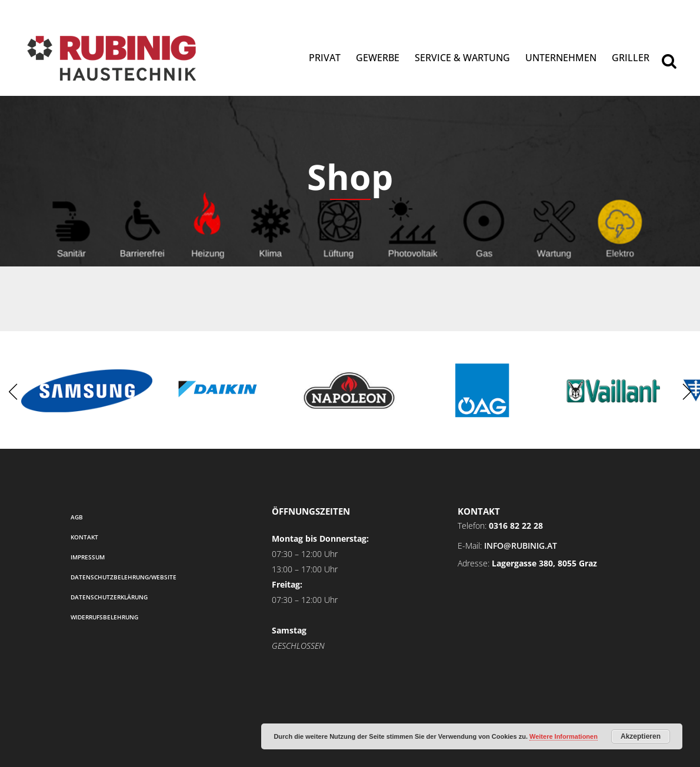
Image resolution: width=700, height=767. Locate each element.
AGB (77, 517)
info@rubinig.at (521, 546)
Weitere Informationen (564, 736)
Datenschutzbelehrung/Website (124, 577)
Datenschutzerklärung (109, 597)
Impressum (88, 557)
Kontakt (84, 537)
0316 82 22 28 (516, 526)
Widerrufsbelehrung (104, 617)
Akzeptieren (641, 736)
